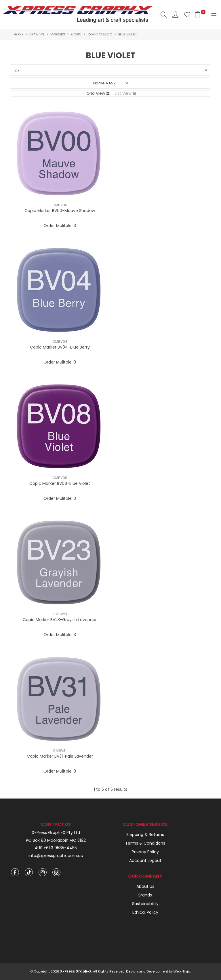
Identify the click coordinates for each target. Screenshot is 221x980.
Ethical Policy (145, 912)
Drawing (37, 34)
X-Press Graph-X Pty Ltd (56, 833)
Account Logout (145, 860)
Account (175, 15)
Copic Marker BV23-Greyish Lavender (60, 620)
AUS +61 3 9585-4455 (56, 848)
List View (123, 93)
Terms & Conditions (145, 843)
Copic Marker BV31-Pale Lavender (60, 756)
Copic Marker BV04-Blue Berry (60, 347)
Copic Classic (100, 34)
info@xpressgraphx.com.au (56, 856)
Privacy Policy (145, 852)
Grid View (96, 93)
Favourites (187, 15)
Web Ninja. (182, 971)
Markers (58, 34)
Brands (145, 895)
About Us (145, 886)
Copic (76, 34)
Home (19, 34)
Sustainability (145, 904)
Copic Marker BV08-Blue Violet (60, 483)
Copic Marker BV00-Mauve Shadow (60, 211)
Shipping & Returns (145, 835)
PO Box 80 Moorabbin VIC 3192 (56, 840)
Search (164, 15)
